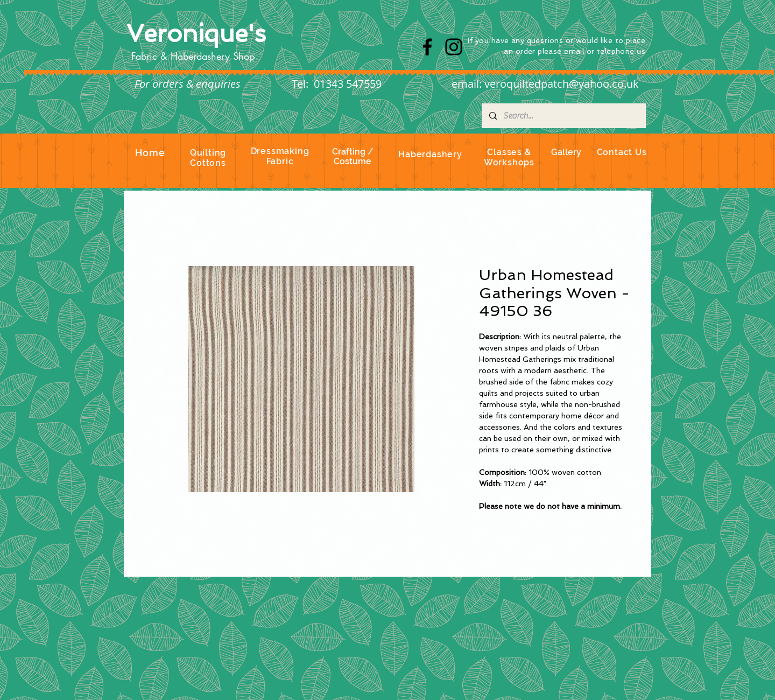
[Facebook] (427, 47)
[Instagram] (454, 47)
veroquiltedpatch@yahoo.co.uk (562, 84)
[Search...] (563, 116)
